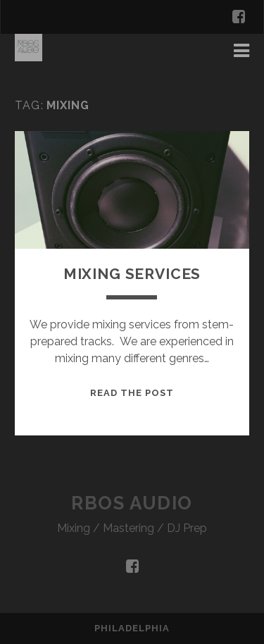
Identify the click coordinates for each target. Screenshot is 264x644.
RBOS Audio (132, 503)
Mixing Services (132, 274)
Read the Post (132, 393)
